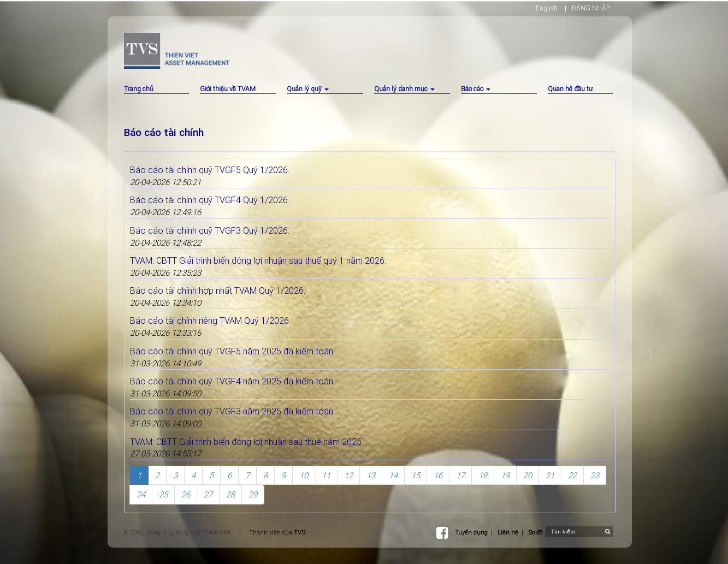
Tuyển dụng (471, 532)
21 (550, 475)
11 (326, 475)
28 (230, 494)
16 (438, 475)
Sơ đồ (535, 532)
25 (163, 494)
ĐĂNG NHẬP (591, 8)
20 (528, 475)
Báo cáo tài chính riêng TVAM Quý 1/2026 (209, 320)
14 (393, 475)
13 (371, 475)
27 (208, 494)
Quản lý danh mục (404, 89)
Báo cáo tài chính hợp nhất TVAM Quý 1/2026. (218, 290)
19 (505, 475)
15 (416, 475)
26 (186, 494)
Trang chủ (139, 89)
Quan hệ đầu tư (570, 89)
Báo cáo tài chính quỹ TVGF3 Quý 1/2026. (210, 230)
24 (141, 494)
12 (348, 475)
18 (483, 475)
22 (572, 475)
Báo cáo (476, 89)
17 (460, 475)
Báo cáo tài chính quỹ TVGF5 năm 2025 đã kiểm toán (232, 351)
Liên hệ (508, 532)
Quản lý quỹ (308, 89)
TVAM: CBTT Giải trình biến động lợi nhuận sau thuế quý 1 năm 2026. (258, 260)
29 (253, 494)
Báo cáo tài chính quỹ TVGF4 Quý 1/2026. (210, 200)
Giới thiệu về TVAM (228, 89)
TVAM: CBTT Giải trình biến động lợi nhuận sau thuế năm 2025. (247, 442)
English (547, 8)
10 (304, 475)
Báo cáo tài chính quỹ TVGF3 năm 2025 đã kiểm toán (232, 411)
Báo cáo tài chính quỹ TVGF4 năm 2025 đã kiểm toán (232, 381)
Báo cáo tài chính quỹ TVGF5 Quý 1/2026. (210, 170)
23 (595, 475)
